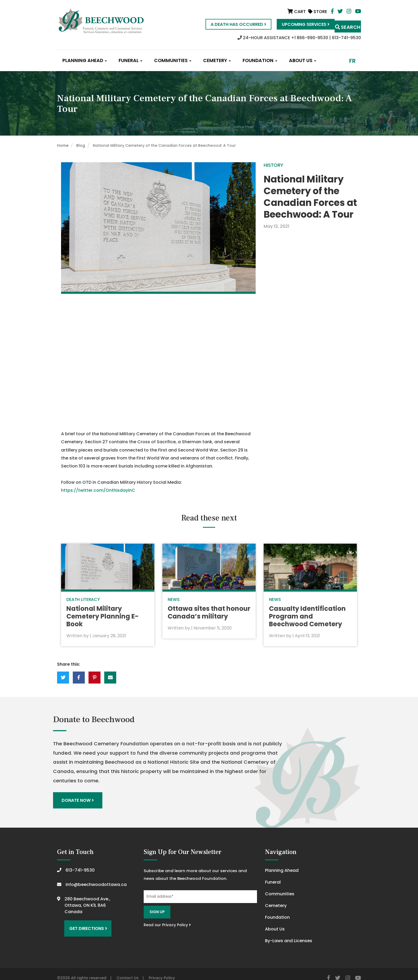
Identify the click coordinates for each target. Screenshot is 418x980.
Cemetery (217, 60)
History (274, 165)
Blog (81, 145)
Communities (173, 60)
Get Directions (86, 918)
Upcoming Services (294, 24)
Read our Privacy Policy (167, 916)
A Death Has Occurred (227, 24)
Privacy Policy (162, 970)
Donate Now (79, 793)
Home (63, 145)
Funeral (130, 60)
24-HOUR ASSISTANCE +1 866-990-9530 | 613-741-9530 (299, 38)
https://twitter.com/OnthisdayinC (98, 490)
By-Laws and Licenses (289, 932)
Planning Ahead (85, 60)
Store (318, 12)
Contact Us (128, 970)
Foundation (260, 60)
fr (352, 61)
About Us (303, 60)
